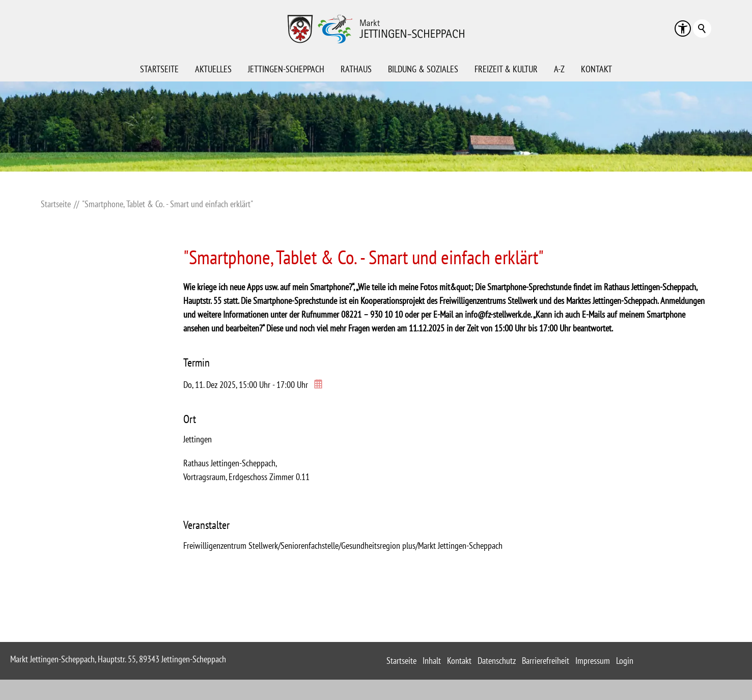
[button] (683, 29)
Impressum (593, 661)
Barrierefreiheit (546, 661)
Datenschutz (497, 661)
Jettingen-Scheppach (286, 69)
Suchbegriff (702, 29)
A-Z (559, 69)
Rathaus (356, 69)
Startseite (159, 69)
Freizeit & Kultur (506, 69)
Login (625, 661)
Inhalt (432, 661)
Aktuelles (213, 69)
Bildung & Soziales (423, 69)
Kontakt (596, 69)
